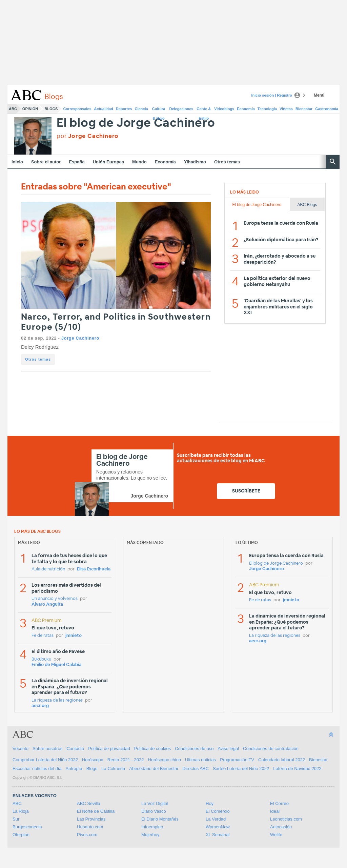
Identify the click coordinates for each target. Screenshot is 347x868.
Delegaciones (181, 109)
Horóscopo (93, 760)
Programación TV (237, 760)
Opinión (30, 109)
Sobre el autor (46, 162)
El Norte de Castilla (96, 811)
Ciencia (141, 109)
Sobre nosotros (47, 749)
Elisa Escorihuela (94, 569)
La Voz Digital (155, 803)
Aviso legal (228, 749)
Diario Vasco (154, 811)
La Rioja (21, 811)
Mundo (139, 162)
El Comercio (218, 811)
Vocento (21, 749)
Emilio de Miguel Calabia (56, 665)
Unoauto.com (90, 827)
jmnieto (74, 636)
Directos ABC (196, 769)
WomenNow (218, 827)
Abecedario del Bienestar (154, 769)
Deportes (124, 109)
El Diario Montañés (160, 819)
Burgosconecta (27, 827)
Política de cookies (152, 749)
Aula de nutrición (48, 569)
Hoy (210, 803)
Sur (16, 819)
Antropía (74, 769)
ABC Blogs (307, 205)
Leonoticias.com (286, 819)
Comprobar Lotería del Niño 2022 (45, 760)
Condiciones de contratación (271, 749)
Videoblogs (224, 109)
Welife (276, 835)
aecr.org (40, 706)
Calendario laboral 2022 (282, 760)
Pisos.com (87, 835)
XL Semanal (218, 835)
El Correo (279, 803)
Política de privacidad (109, 749)
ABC (13, 109)
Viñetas (286, 109)
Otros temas (227, 162)
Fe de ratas (43, 636)
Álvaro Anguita (47, 604)
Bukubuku (41, 659)
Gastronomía (327, 109)
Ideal (275, 811)
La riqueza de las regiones (57, 700)
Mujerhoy (150, 835)
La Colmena (113, 769)
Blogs (51, 109)
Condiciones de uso (194, 749)
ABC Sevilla (89, 803)
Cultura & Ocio (159, 110)
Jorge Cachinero (80, 338)
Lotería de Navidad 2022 (297, 769)
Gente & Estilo (204, 110)
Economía (246, 109)
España (77, 162)
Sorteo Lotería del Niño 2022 (241, 769)
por (88, 136)
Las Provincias (91, 819)
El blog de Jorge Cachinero (136, 123)
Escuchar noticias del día (37, 769)
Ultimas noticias (200, 760)
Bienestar (304, 109)
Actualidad (104, 109)
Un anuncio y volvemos (55, 599)
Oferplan (21, 835)
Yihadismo (195, 162)
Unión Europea (108, 162)
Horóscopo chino (165, 760)
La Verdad (216, 819)
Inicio (17, 162)
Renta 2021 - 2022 (126, 760)
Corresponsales (77, 109)
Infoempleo (152, 827)
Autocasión (281, 827)
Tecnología (267, 109)
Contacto (75, 749)
